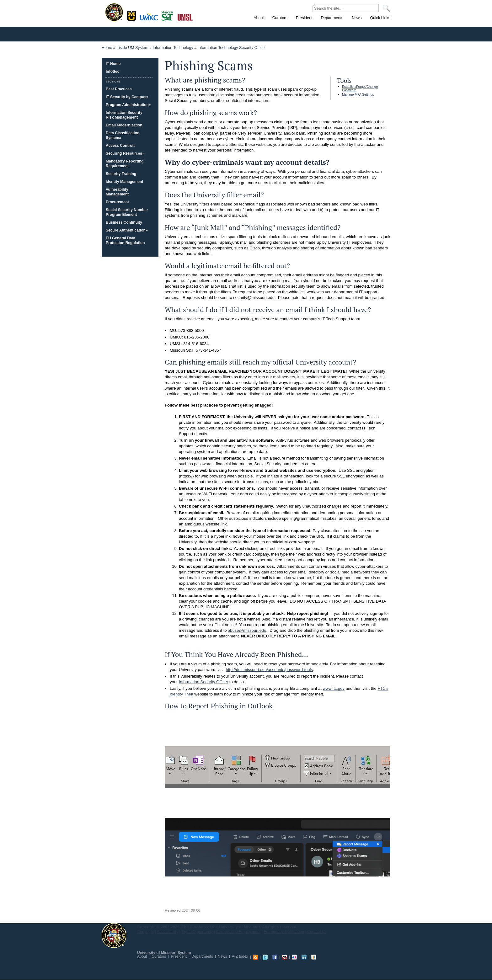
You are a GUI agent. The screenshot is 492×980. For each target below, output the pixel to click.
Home (107, 48)
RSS (255, 957)
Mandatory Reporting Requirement (125, 164)
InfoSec (112, 72)
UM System (114, 935)
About (142, 956)
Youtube (285, 957)
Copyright (146, 932)
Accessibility (168, 932)
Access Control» (121, 146)
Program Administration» (128, 105)
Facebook (275, 957)
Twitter (265, 957)
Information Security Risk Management (124, 115)
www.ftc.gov (334, 688)
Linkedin (304, 957)
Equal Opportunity (197, 932)
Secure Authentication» (127, 230)
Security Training (121, 174)
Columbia (132, 15)
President (179, 956)
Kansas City (150, 19)
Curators (159, 956)
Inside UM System (132, 48)
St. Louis (185, 17)
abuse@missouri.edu (247, 630)
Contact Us (317, 932)
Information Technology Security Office (231, 48)
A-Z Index (240, 956)
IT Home (113, 64)
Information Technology (173, 48)
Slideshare (314, 957)
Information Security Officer (203, 682)
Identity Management (124, 182)
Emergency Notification (284, 932)
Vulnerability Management (117, 192)
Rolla (169, 15)
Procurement (117, 202)
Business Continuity (124, 222)
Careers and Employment (238, 932)
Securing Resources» (125, 153)
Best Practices (119, 89)
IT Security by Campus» (127, 97)
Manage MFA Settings (358, 95)
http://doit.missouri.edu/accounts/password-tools (269, 670)
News (222, 956)
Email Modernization (124, 125)
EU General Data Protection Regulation (125, 240)
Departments (202, 956)
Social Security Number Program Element (127, 212)
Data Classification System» (123, 135)
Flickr (294, 957)
